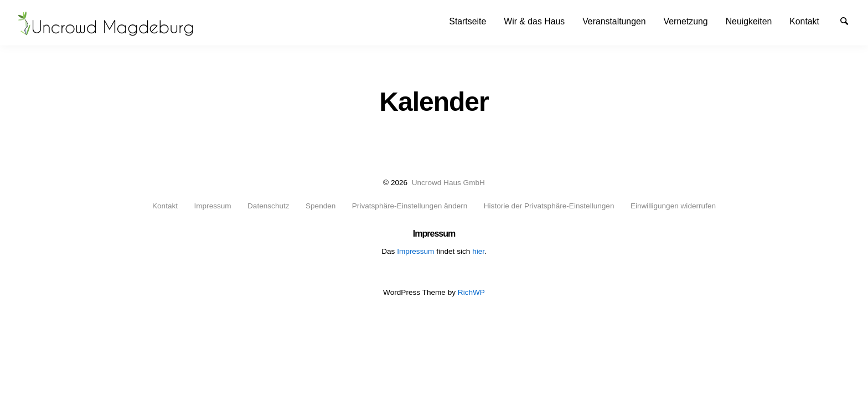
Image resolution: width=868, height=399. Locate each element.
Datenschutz (268, 206)
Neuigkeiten (749, 21)
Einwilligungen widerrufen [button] (673, 206)
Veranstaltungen (614, 21)
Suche (849, 21)
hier (478, 251)
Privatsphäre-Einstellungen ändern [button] (410, 206)
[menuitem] (467, 21)
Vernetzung (686, 21)
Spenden (321, 206)
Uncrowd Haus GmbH (448, 183)
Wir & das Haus (534, 21)
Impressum (212, 206)
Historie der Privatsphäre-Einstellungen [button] (549, 206)
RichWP (471, 292)
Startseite (467, 21)
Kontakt (804, 21)
